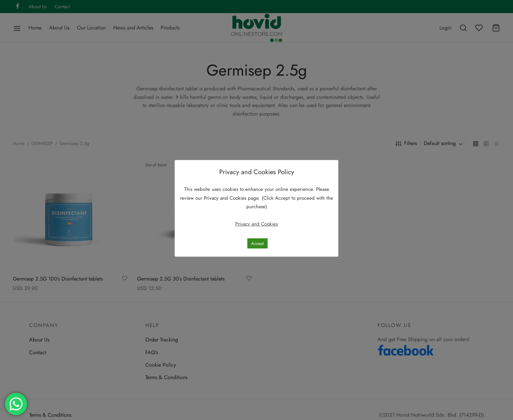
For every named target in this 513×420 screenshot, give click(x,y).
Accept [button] (257, 243)
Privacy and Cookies (226, 198)
